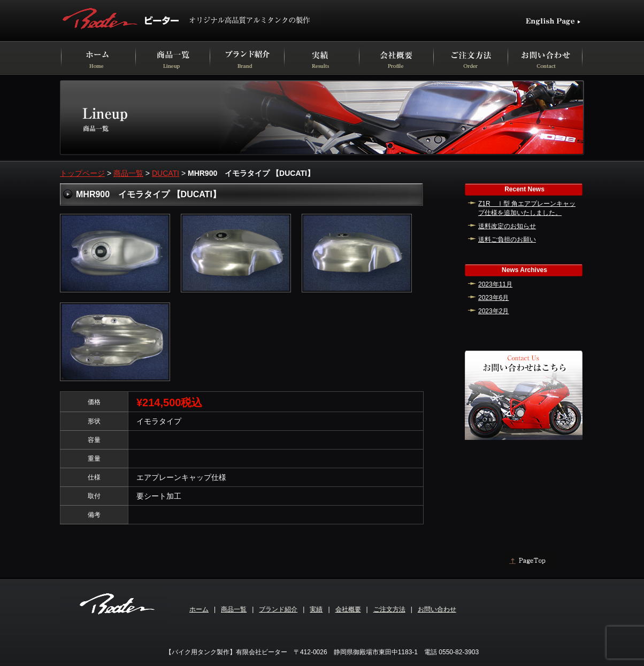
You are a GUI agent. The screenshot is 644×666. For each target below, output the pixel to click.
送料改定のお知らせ (507, 226)
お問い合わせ (437, 609)
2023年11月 (495, 284)
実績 (316, 609)
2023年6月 (493, 298)
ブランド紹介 (278, 609)
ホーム (199, 609)
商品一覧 (128, 173)
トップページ (82, 173)
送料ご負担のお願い (507, 239)
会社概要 (348, 609)
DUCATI (166, 173)
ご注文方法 (389, 609)
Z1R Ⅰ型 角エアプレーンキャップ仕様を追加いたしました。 (527, 208)
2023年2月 (493, 311)
